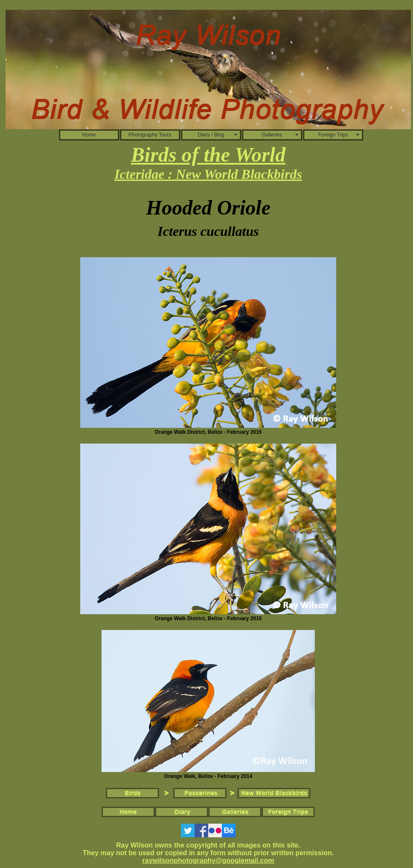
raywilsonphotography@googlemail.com (208, 861)
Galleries (272, 135)
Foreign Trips (333, 135)
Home (89, 135)
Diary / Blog (211, 135)
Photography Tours (150, 135)
